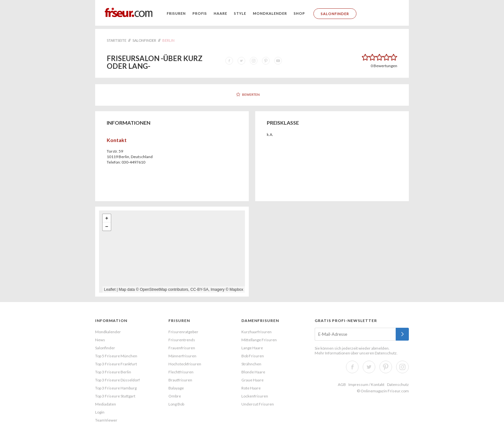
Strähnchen (251, 364)
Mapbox (236, 290)
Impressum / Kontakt (366, 384)
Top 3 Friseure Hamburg (116, 388)
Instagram (402, 367)
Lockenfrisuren (255, 396)
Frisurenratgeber (183, 332)
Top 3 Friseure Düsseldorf (117, 380)
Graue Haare (252, 380)
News (100, 340)
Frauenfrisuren (182, 348)
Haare (221, 13)
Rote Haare (251, 388)
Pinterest (386, 367)
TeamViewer (106, 420)
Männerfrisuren (182, 356)
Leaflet (110, 290)
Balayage (176, 388)
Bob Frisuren (253, 356)
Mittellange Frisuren (259, 340)
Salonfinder (335, 14)
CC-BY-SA (199, 290)
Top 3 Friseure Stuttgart (115, 396)
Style (240, 13)
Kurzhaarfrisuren (256, 332)
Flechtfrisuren (181, 372)
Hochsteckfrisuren (185, 364)
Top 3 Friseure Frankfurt (116, 364)
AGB (342, 384)
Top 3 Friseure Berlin (113, 372)
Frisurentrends (182, 340)
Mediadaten (106, 404)
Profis (200, 13)
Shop (299, 13)
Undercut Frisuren (258, 404)
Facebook (352, 367)
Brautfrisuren (180, 380)
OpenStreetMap (153, 290)
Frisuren (176, 13)
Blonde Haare (253, 372)
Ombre (175, 396)
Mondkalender (270, 13)
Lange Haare (252, 348)
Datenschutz (386, 353)
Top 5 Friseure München (116, 356)
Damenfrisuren (260, 321)
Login (100, 412)
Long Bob (176, 404)
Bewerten (251, 94)
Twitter (369, 367)
